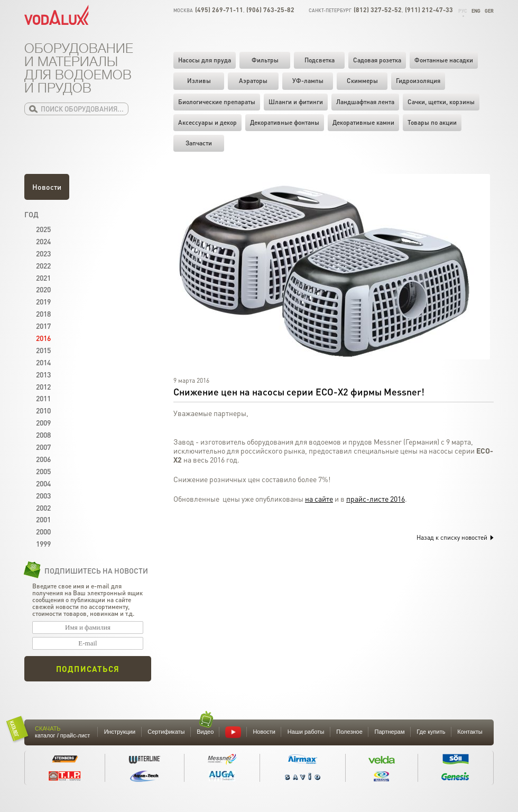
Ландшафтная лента (365, 102)
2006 (43, 459)
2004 (43, 483)
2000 (43, 531)
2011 (43, 398)
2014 (43, 362)
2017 (43, 326)
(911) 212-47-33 (429, 10)
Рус (463, 11)
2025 (43, 229)
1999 (43, 543)
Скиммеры (362, 81)
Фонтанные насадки (444, 60)
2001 (43, 519)
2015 (43, 350)
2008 (43, 435)
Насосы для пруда (205, 60)
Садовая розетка (377, 60)
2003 (43, 495)
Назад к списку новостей (455, 537)
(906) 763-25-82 (270, 10)
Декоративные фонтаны (285, 122)
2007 (43, 447)
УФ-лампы (308, 81)
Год (31, 214)
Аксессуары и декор (207, 122)
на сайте (319, 499)
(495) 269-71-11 (219, 10)
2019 (43, 301)
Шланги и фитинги (296, 102)
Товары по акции (432, 122)
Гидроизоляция (418, 81)
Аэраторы (253, 81)
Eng (476, 11)
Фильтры (265, 60)
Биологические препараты (217, 102)
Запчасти (199, 143)
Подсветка (320, 60)
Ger (489, 11)
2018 (43, 313)
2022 (43, 265)
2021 (43, 278)
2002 (43, 508)
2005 (43, 471)
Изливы (199, 81)
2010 (43, 410)
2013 (43, 374)
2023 (43, 253)
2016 (43, 338)
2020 (43, 289)
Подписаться (88, 669)
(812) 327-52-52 (378, 10)
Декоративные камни (363, 122)
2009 (43, 422)
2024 (43, 241)
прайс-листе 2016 (376, 499)
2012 (43, 386)
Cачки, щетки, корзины (441, 102)
